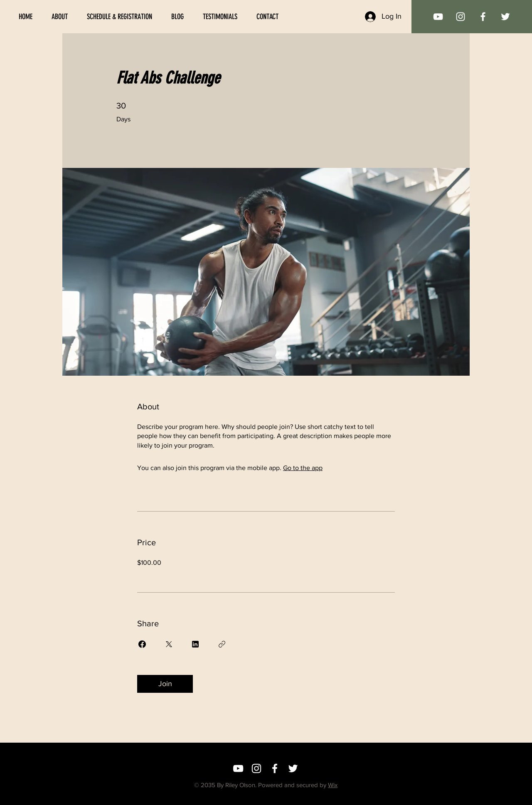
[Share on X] (169, 644)
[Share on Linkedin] (195, 644)
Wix (333, 785)
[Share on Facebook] (142, 644)
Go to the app (303, 468)
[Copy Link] (222, 644)
